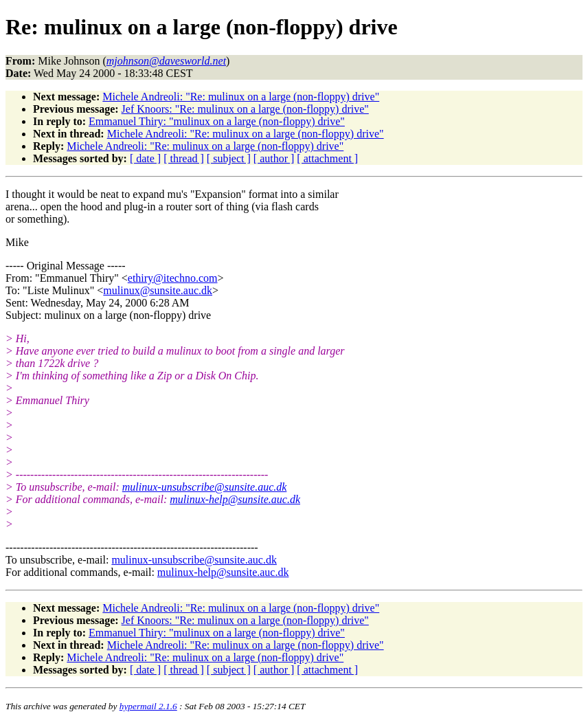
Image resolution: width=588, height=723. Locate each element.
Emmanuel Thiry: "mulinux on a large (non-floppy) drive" (217, 121)
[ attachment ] (327, 158)
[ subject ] (229, 158)
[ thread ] (184, 158)
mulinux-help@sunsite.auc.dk (235, 499)
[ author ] (274, 158)
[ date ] (145, 158)
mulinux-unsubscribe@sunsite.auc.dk (205, 487)
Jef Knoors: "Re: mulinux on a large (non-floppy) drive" (245, 109)
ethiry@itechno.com (173, 278)
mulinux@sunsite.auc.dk (158, 290)
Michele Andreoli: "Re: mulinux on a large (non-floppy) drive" (241, 97)
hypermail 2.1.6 (148, 706)
